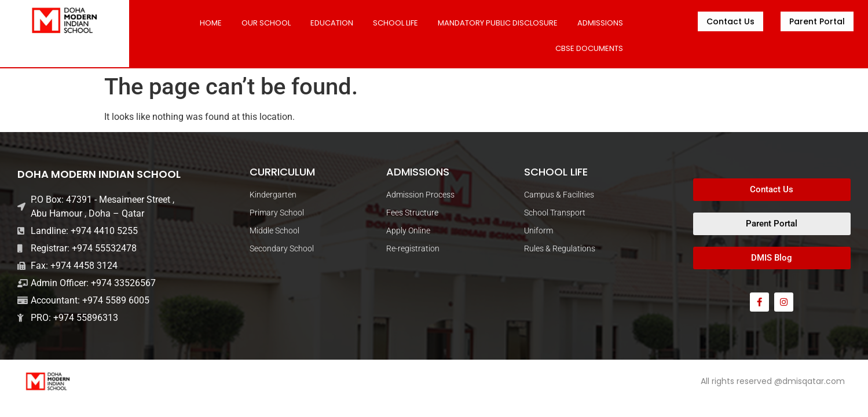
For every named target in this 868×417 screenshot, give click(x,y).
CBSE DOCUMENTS (589, 48)
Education (332, 23)
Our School (266, 23)
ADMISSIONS (600, 23)
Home (211, 23)
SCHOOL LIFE (395, 23)
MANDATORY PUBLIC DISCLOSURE (498, 23)
